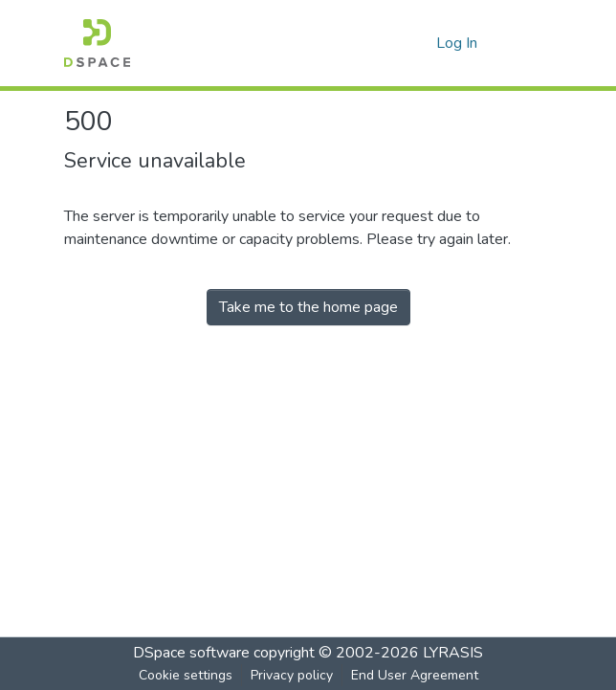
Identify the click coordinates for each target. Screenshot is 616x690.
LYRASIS (453, 653)
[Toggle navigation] (525, 43)
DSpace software (191, 653)
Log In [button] (458, 43)
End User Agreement (415, 675)
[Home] (97, 43)
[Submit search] (391, 43)
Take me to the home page (308, 307)
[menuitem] (418, 43)
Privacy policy (292, 675)
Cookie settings (186, 675)
